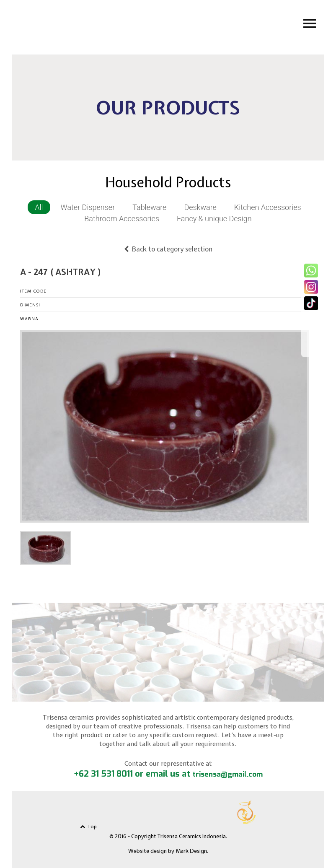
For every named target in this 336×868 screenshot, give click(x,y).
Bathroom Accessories (122, 219)
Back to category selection (168, 249)
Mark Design (191, 851)
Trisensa (96, 26)
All (39, 207)
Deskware (200, 207)
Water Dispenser (88, 207)
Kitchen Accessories (268, 207)
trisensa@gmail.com (227, 774)
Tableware (149, 207)
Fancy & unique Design (214, 219)
